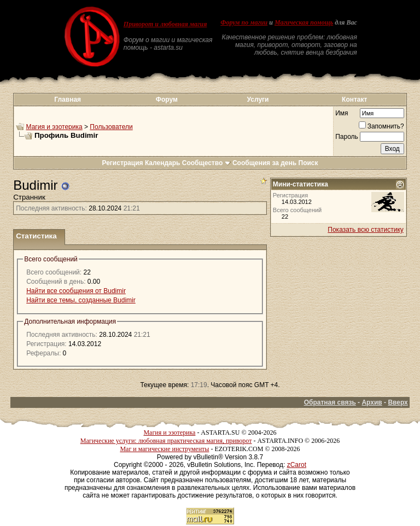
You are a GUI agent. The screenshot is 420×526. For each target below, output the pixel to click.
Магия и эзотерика (54, 127)
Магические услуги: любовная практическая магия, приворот (166, 441)
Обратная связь (330, 402)
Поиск (308, 163)
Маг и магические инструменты (164, 449)
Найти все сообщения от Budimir (76, 291)
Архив (372, 402)
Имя (342, 113)
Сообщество (206, 163)
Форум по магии (244, 22)
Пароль (347, 137)
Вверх (398, 402)
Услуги (258, 100)
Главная (68, 100)
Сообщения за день (264, 163)
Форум (167, 100)
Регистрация (122, 163)
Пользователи (111, 127)
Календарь (163, 163)
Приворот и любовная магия (165, 24)
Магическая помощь (304, 22)
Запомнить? (381, 126)
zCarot (297, 465)
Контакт (354, 100)
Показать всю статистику (365, 230)
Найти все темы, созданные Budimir (81, 300)
